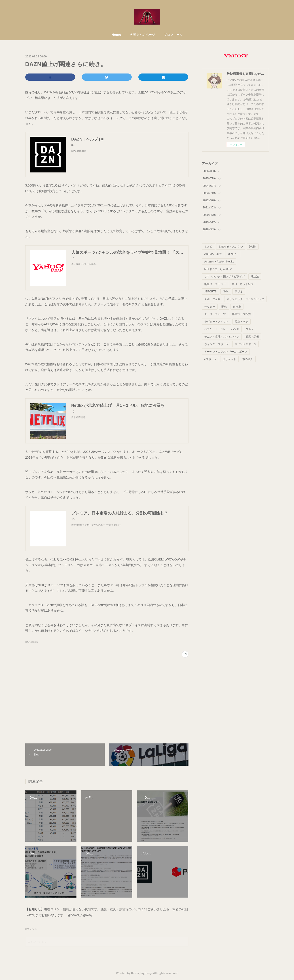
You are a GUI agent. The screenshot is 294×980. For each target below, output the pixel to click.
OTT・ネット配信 (243, 284)
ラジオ (239, 292)
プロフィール (173, 35)
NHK (226, 292)
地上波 (255, 277)
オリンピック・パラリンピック (245, 299)
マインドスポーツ (245, 344)
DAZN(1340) (32, 642)
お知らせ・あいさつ (231, 247)
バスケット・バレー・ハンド (222, 329)
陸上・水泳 (241, 322)
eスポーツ (210, 359)
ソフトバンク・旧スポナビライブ (224, 277)
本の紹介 (248, 359)
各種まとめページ (142, 35)
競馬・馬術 (252, 337)
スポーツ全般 (212, 299)
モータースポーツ (215, 314)
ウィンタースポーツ (216, 344)
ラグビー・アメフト (216, 322)
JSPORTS (210, 292)
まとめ (208, 247)
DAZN (253, 247)
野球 (224, 307)
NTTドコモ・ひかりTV (218, 269)
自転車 (237, 307)
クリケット (229, 359)
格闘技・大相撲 (241, 314)
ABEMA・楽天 (213, 254)
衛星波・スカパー (215, 284)
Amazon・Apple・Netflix (219, 262)
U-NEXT (233, 254)
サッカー (210, 307)
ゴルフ (250, 329)
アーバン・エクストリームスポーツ (226, 352)
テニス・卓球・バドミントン (222, 337)
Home (116, 35)
